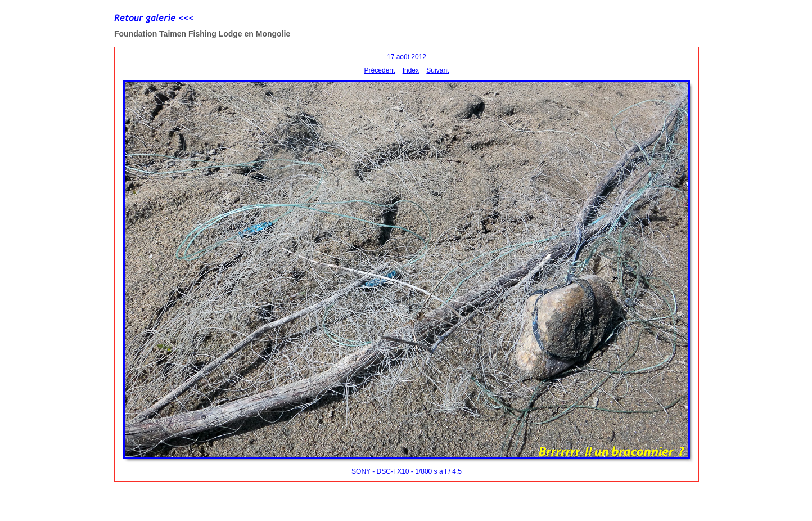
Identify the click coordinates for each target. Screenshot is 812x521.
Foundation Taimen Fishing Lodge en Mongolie (202, 34)
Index (411, 70)
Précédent (380, 70)
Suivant (437, 70)
